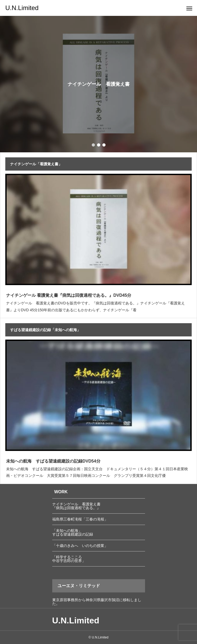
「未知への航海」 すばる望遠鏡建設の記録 (73, 532)
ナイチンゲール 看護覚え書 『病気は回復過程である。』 (76, 506)
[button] (99, 145)
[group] (98, 84)
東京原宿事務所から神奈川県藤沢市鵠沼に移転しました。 (97, 602)
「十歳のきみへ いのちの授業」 (80, 546)
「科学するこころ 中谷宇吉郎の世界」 (69, 559)
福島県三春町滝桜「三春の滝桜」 (80, 519)
